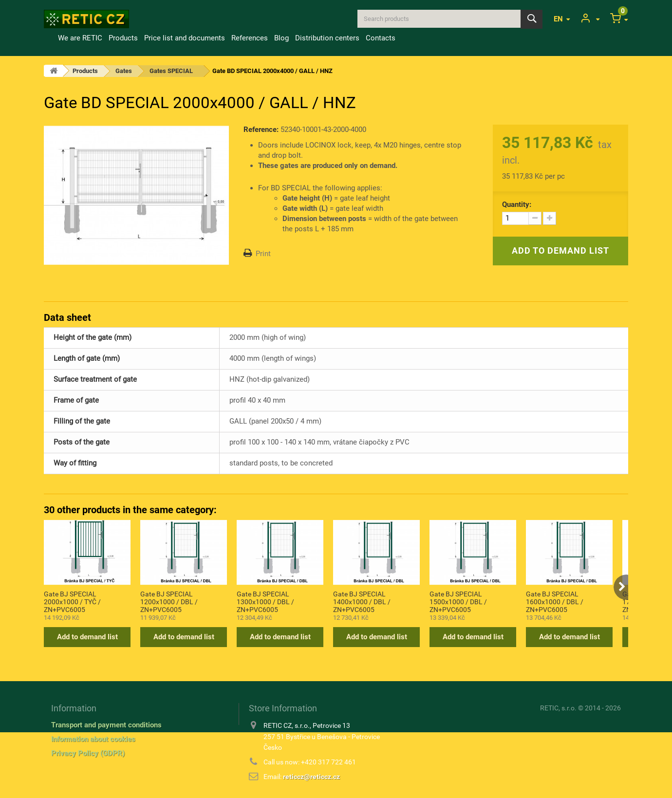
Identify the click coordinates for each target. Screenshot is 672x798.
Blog (281, 38)
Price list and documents (185, 38)
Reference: (261, 130)
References (250, 38)
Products (123, 38)
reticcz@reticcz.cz (311, 777)
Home (49, 38)
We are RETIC (80, 38)
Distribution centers (327, 38)
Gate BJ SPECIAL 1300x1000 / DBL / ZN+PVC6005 (265, 601)
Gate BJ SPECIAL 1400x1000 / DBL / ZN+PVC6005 (362, 601)
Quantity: (517, 204)
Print (263, 254)
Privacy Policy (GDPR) (88, 753)
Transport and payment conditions (106, 725)
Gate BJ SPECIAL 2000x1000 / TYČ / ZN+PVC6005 (72, 601)
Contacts (381, 38)
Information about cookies (93, 739)
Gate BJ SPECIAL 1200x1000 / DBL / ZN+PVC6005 (169, 601)
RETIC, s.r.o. (558, 708)
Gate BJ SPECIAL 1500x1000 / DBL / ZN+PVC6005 (458, 601)
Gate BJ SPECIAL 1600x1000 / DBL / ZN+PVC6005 (555, 601)
